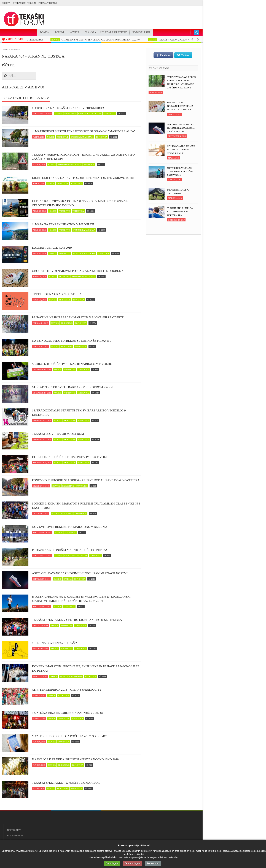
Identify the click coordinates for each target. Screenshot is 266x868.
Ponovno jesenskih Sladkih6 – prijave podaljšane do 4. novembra (86, 480)
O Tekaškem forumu (24, 3)
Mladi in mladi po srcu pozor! (178, 192)
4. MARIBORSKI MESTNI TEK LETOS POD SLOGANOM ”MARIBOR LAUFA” (102, 40)
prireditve (70, 114)
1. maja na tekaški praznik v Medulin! (63, 224)
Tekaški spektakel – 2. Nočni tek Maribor (66, 783)
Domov (6, 3)
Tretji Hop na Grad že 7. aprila (57, 294)
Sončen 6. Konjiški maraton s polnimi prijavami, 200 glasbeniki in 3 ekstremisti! (86, 506)
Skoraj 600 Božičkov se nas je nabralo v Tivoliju (72, 364)
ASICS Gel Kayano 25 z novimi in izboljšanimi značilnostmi (80, 573)
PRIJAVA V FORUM (48, 3)
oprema (68, 579)
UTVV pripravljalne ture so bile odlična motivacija (180, 171)
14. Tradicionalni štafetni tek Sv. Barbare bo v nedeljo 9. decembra (79, 413)
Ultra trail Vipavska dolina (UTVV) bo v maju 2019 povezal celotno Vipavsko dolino (80, 203)
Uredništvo (14, 830)
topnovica (109, 114)
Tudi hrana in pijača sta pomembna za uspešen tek (180, 212)
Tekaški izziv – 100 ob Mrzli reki (58, 434)
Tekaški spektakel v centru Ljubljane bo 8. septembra (77, 620)
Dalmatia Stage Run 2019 (52, 248)
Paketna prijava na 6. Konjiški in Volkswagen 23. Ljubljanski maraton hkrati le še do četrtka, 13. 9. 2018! (81, 599)
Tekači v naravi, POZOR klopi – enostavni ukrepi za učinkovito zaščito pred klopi (83, 157)
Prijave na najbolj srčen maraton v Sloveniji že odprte (78, 317)
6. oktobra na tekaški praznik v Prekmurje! (68, 108)
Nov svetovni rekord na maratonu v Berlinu (69, 527)
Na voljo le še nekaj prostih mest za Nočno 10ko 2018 (75, 759)
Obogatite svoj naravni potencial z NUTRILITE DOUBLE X (78, 271)
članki (154, 40)
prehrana (64, 276)
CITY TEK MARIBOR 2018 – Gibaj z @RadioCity (67, 690)
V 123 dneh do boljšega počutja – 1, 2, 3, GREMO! (70, 736)
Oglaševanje (15, 836)
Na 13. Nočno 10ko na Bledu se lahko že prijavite (72, 341)
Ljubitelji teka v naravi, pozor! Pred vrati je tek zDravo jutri (83, 178)
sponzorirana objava (90, 114)
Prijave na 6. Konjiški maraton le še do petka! (69, 550)
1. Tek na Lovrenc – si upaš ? (54, 643)
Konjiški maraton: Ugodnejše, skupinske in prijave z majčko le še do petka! (86, 668)
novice (57, 40)
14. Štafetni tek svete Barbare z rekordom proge (73, 387)
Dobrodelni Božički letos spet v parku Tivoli (69, 457)
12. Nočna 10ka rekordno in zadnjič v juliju (68, 713)
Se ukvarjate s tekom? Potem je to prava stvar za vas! (181, 150)
